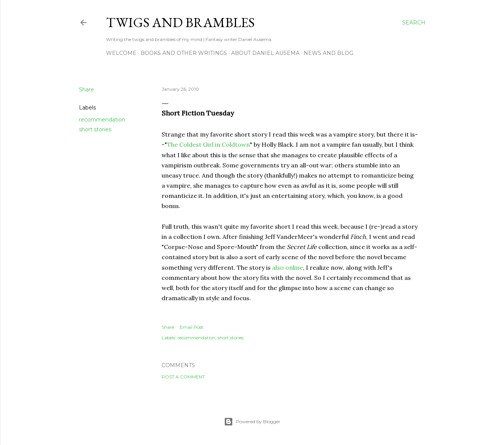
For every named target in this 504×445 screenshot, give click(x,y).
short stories (95, 129)
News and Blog (328, 53)
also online (288, 267)
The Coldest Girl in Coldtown (208, 144)
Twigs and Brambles (180, 22)
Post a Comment (183, 377)
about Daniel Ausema (265, 53)
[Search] (414, 23)
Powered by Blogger (252, 422)
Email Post (191, 327)
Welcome (121, 53)
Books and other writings (184, 53)
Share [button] (86, 90)
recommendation (102, 120)
